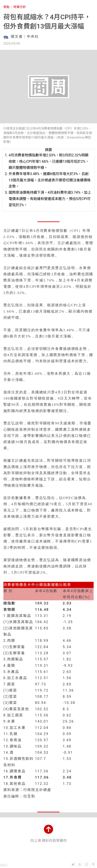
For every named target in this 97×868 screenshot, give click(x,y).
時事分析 (20, 7)
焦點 (6, 7)
